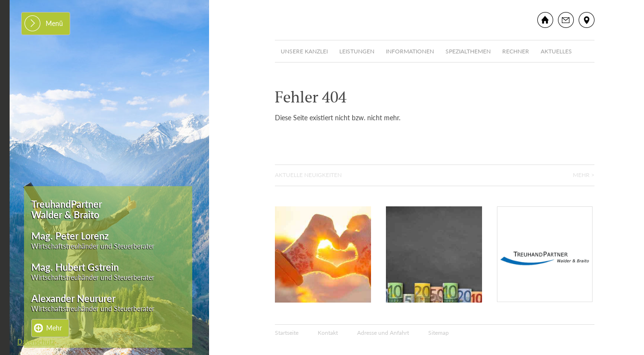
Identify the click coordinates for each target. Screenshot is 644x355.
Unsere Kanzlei (304, 51)
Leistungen (357, 51)
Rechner (516, 51)
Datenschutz (36, 342)
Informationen (410, 51)
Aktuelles (556, 51)
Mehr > (584, 175)
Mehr (54, 328)
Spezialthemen (468, 51)
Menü (54, 23)
